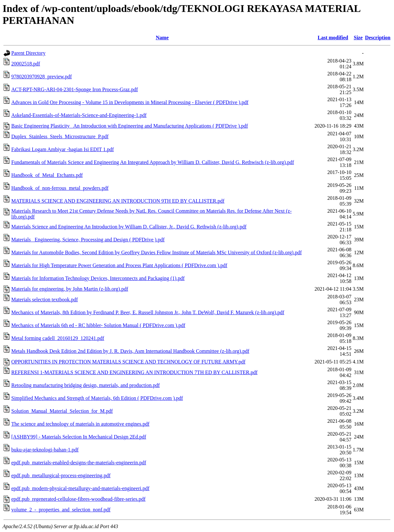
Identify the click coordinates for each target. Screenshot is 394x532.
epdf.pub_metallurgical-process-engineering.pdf (61, 475)
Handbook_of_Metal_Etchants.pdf (47, 175)
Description (378, 38)
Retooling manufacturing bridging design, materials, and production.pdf (86, 385)
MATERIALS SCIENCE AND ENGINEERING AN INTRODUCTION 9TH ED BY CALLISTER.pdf (118, 201)
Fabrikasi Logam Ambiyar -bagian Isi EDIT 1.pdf (62, 149)
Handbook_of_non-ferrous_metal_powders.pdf (60, 188)
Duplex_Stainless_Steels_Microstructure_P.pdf (60, 136)
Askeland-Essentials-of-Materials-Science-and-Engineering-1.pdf (79, 115)
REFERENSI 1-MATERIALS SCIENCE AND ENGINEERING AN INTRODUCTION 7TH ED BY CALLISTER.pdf (134, 372)
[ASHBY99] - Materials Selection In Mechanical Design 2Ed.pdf (79, 437)
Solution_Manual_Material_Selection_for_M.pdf (62, 411)
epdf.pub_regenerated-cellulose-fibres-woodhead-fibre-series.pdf (78, 499)
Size (358, 38)
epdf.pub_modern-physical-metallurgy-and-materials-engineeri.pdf (80, 488)
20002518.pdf (26, 64)
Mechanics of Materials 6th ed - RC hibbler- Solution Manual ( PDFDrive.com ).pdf (98, 325)
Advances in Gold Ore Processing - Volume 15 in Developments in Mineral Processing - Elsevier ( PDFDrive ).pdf (130, 102)
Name (162, 38)
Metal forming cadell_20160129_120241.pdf (58, 338)
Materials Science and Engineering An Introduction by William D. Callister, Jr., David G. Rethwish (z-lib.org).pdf (129, 227)
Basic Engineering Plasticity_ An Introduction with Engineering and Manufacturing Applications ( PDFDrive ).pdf (130, 126)
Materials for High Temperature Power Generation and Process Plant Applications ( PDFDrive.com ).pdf (119, 265)
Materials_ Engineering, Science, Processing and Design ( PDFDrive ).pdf (88, 240)
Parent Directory (28, 53)
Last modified (333, 38)
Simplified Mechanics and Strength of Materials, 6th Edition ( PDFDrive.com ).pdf (97, 398)
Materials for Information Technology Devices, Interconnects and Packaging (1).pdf (98, 278)
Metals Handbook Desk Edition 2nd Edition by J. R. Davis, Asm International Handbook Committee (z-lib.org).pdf (130, 351)
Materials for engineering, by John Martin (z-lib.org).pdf (70, 289)
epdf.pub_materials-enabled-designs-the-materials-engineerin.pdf (79, 463)
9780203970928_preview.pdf (42, 77)
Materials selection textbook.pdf (45, 300)
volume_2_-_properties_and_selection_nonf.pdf (61, 510)
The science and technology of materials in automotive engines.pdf (80, 424)
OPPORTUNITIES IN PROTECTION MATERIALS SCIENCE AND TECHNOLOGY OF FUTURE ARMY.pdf (128, 362)
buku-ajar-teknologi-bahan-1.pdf (45, 450)
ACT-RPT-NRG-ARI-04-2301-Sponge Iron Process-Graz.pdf (75, 89)
